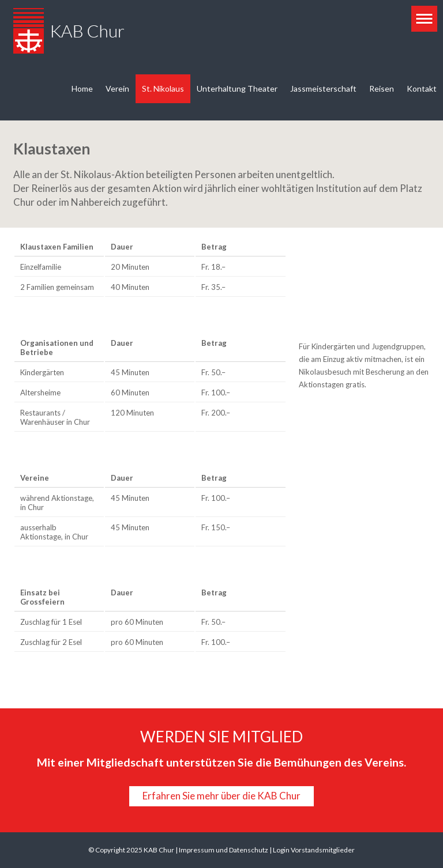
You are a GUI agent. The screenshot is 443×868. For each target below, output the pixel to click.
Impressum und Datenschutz (224, 850)
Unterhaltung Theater (237, 88)
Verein (117, 88)
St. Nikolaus (163, 88)
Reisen (382, 88)
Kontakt (422, 88)
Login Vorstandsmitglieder (314, 850)
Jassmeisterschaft (323, 88)
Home (82, 88)
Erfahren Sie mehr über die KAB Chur (221, 796)
